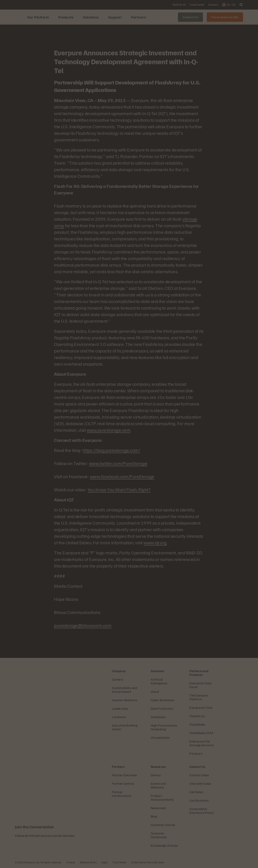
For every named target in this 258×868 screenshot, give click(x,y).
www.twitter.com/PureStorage (118, 463)
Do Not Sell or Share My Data (148, 862)
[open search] (241, 5)
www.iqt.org (155, 542)
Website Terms (88, 862)
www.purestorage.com (109, 430)
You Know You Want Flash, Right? (119, 489)
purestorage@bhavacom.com (83, 625)
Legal (105, 862)
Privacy (71, 862)
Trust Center (120, 862)
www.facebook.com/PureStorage (122, 476)
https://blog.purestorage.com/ (111, 450)
